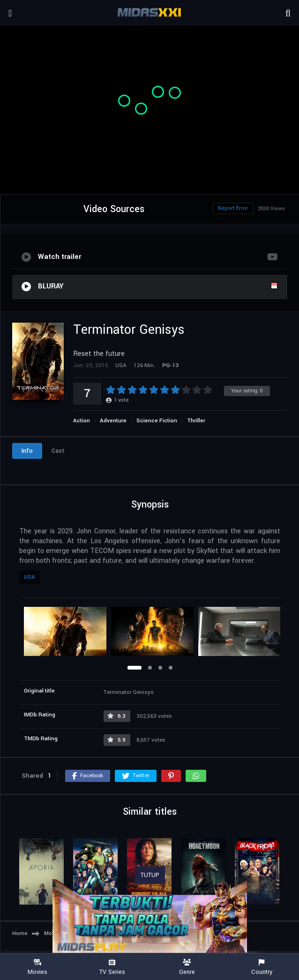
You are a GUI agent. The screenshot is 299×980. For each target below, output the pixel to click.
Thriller (196, 421)
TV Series (112, 967)
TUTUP (150, 875)
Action (82, 421)
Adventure (113, 421)
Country (262, 967)
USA (30, 577)
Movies (37, 967)
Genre (187, 967)
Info (27, 451)
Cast (58, 451)
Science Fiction (157, 421)
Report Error (233, 208)
